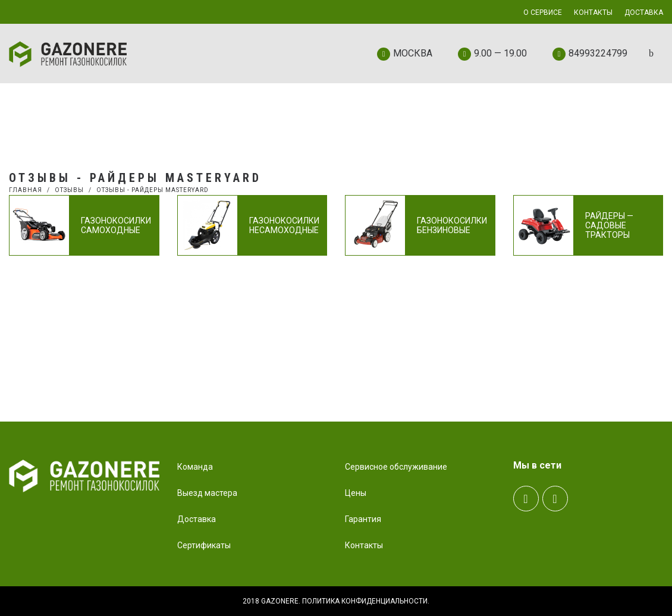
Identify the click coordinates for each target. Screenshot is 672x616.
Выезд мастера (207, 493)
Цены (356, 493)
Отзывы (69, 190)
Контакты (364, 545)
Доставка (197, 519)
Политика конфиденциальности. (366, 601)
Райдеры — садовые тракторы (609, 225)
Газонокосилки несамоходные (284, 225)
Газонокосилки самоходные (116, 225)
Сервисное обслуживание (396, 467)
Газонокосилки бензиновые (452, 225)
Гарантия (363, 519)
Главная (26, 190)
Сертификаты (204, 545)
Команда (195, 467)
